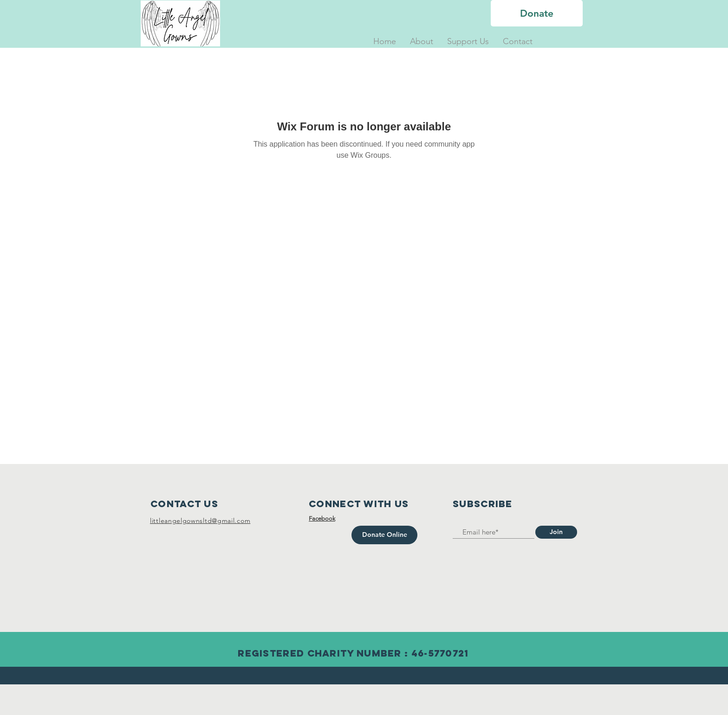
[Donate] (537, 13)
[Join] (556, 532)
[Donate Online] (384, 535)
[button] (422, 42)
